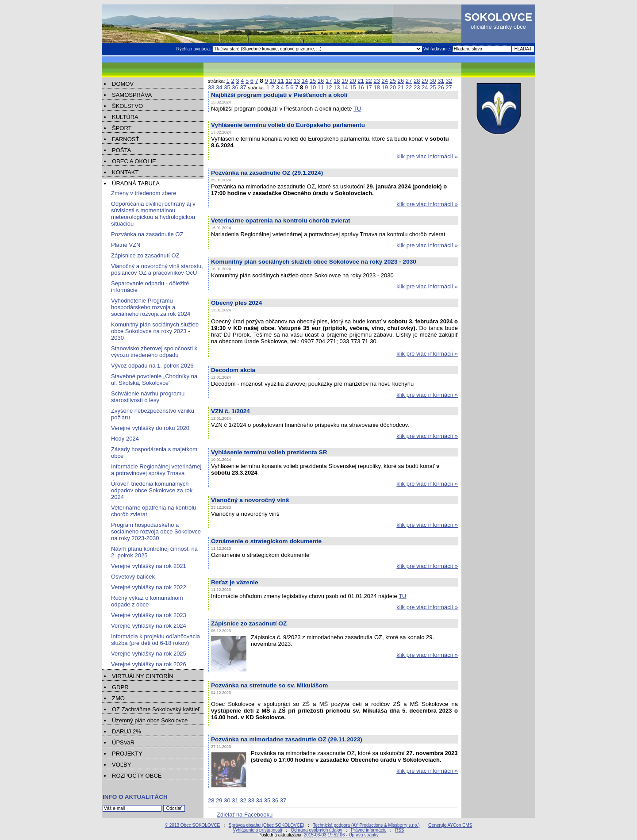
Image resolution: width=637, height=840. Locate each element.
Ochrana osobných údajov (316, 830)
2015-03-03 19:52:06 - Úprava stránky (341, 835)
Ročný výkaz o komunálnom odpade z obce (147, 601)
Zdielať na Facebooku (245, 815)
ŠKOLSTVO (127, 106)
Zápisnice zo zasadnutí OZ (145, 255)
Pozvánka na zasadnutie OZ (147, 234)
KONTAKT (125, 172)
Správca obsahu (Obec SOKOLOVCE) (267, 825)
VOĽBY (121, 765)
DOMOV (123, 84)
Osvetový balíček (133, 577)
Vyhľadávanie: (438, 49)
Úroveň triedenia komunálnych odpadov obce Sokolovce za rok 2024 (152, 490)
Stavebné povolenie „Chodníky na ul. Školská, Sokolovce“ (154, 380)
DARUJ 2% (127, 731)
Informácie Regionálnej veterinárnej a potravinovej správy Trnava (156, 470)
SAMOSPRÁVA (132, 95)
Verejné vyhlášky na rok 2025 (149, 654)
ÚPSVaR (123, 742)
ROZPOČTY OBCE (137, 776)
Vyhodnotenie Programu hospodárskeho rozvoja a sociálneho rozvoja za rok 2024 (151, 307)
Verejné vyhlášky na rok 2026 (149, 664)
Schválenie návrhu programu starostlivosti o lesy (148, 397)
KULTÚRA (125, 117)
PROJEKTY (127, 754)
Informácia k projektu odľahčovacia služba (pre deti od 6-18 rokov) (155, 640)
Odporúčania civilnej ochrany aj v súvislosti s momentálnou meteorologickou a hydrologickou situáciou (153, 214)
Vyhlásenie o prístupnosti (257, 830)
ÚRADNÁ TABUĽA (136, 183)
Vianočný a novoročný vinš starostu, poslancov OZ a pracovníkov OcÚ (157, 269)
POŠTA (121, 150)
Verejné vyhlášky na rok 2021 (149, 566)
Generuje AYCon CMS (450, 825)
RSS (400, 830)
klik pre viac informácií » (427, 156)
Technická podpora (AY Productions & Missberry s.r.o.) (366, 825)
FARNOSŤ (125, 139)
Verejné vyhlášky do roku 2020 (150, 428)
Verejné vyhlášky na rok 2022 (149, 587)
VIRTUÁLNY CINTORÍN (143, 676)
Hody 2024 (125, 439)
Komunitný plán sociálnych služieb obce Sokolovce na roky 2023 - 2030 (155, 331)
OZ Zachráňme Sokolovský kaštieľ (156, 709)
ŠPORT (122, 128)
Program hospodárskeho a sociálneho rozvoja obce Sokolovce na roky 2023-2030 (156, 531)
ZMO (118, 698)
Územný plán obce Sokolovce (150, 720)
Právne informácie (369, 830)
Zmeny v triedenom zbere (144, 193)
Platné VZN (126, 245)
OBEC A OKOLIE (134, 161)
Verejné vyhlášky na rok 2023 (149, 615)
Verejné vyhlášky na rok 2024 (149, 626)
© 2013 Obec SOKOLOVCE (193, 825)
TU (357, 109)
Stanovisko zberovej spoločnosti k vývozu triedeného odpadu (154, 352)
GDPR (120, 687)
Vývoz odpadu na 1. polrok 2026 (152, 366)
